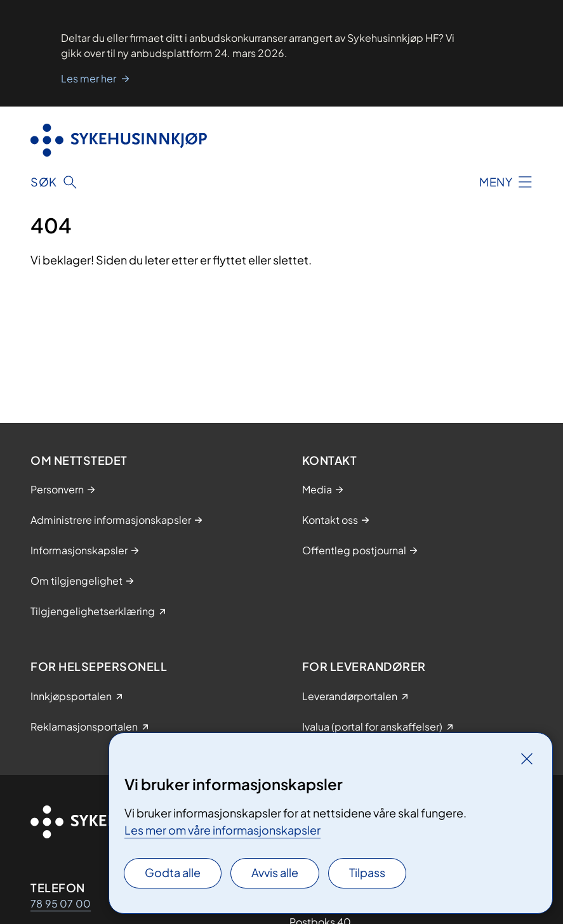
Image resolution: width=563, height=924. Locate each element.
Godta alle (173, 872)
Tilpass (367, 872)
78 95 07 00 (61, 903)
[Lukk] (527, 758)
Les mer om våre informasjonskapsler (222, 830)
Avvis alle (275, 872)
